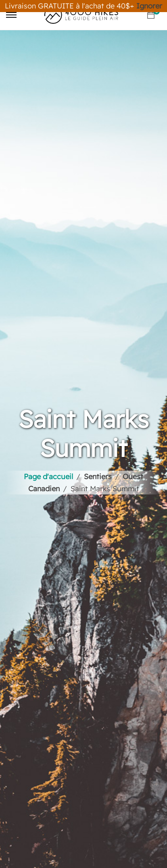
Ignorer (149, 6)
